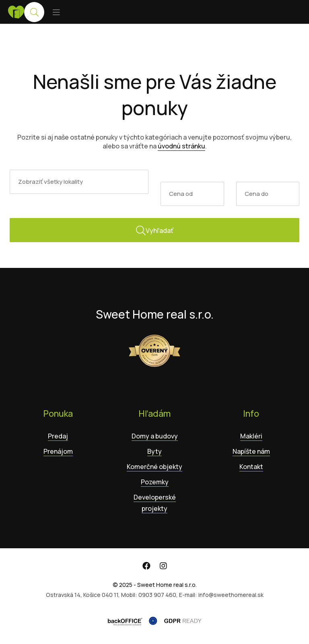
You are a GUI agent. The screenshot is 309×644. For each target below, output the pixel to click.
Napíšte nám (251, 451)
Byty (154, 451)
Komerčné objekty (154, 467)
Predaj (58, 436)
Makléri (251, 436)
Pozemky (155, 482)
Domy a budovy (155, 436)
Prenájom (58, 451)
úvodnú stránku (181, 146)
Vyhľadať (155, 230)
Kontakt (251, 467)
